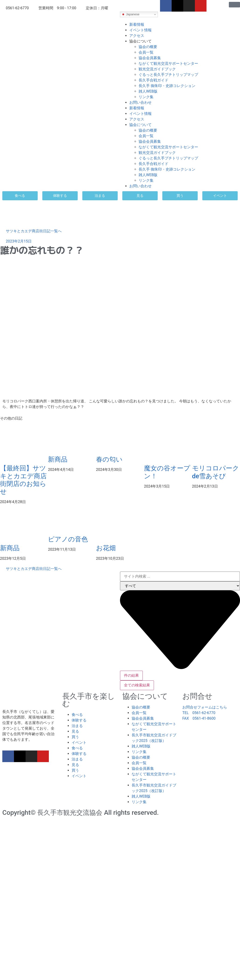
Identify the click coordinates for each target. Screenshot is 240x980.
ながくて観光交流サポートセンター (168, 63)
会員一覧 (146, 52)
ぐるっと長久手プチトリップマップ (168, 75)
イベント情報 (140, 30)
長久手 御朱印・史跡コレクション (167, 86)
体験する (79, 720)
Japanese (130, 14)
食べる (77, 715)
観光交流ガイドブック (157, 69)
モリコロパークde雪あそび (216, 472)
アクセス (137, 36)
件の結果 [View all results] (131, 675)
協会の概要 (148, 47)
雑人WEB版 (148, 91)
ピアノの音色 (68, 539)
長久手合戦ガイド (153, 80)
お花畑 (106, 548)
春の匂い (109, 459)
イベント (79, 742)
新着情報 (137, 24)
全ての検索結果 (137, 685)
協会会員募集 (150, 58)
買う (75, 737)
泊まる (77, 726)
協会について (140, 41)
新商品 (58, 459)
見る (75, 731)
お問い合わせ (140, 102)
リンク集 (146, 97)
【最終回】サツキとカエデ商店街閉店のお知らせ (23, 480)
